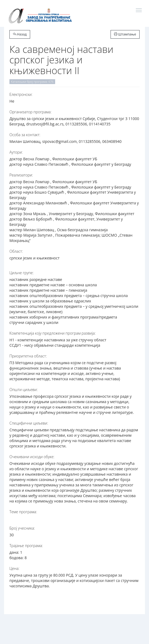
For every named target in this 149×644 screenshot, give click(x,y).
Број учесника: (22, 528)
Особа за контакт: (25, 135)
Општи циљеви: (24, 390)
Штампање (125, 34)
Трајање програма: (26, 546)
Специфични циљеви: (29, 423)
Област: (16, 251)
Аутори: (16, 152)
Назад (20, 34)
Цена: (14, 568)
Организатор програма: (30, 112)
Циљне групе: (22, 273)
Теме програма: (23, 512)
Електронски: (21, 94)
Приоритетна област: (28, 356)
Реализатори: (21, 175)
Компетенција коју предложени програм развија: (53, 333)
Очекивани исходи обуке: (32, 457)
